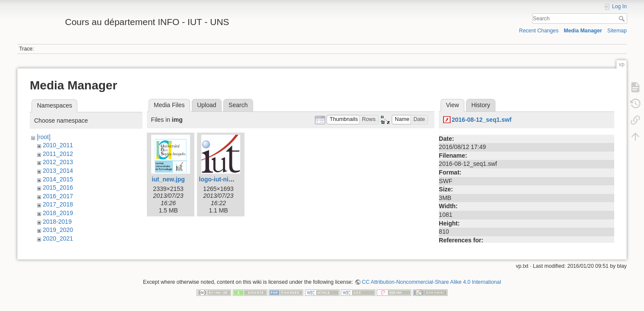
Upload (206, 105)
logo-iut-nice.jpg (223, 179)
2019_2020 (58, 230)
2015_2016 (58, 187)
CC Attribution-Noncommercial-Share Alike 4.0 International (431, 282)
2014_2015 (58, 179)
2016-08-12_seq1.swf (482, 120)
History (481, 105)
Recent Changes (539, 31)
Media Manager (583, 31)
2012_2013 (58, 162)
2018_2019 (58, 213)
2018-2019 (57, 222)
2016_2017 (58, 196)
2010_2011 (58, 145)
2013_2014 (58, 171)
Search (623, 19)
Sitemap (617, 31)
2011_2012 (58, 154)
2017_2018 (58, 204)
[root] (44, 137)
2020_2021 (58, 238)
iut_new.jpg (168, 179)
